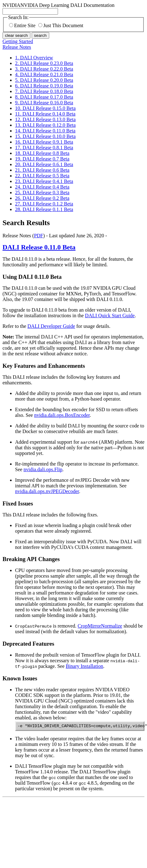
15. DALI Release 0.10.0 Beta (45, 136)
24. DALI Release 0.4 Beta (42, 187)
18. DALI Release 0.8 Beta (42, 153)
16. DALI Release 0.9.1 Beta (44, 142)
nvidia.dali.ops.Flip (43, 469)
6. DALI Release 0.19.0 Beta (44, 86)
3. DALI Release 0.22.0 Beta (44, 69)
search (40, 35)
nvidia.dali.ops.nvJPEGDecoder (47, 491)
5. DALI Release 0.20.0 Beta (44, 80)
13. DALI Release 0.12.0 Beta (45, 125)
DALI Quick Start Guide (110, 316)
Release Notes (17, 47)
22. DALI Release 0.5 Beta (42, 176)
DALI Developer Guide (51, 326)
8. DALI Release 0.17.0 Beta (44, 97)
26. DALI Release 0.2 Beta (42, 198)
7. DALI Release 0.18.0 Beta (44, 91)
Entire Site (22, 25)
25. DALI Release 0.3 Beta (42, 192)
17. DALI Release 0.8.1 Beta (44, 148)
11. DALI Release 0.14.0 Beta (45, 114)
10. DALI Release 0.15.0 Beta (45, 108)
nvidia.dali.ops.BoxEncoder (62, 415)
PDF (38, 236)
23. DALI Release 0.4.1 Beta (44, 181)
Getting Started (18, 41)
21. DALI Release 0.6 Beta (42, 170)
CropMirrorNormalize (100, 626)
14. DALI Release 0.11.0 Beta (45, 131)
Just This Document (61, 25)
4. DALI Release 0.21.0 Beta (44, 74)
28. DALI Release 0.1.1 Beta (44, 209)
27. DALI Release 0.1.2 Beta (44, 204)
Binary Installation (85, 666)
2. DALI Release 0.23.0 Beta (44, 63)
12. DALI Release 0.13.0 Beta (45, 119)
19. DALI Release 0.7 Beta (42, 159)
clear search (16, 35)
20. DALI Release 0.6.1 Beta (44, 164)
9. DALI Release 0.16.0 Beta (44, 103)
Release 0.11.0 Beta (39, 247)
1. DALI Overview (34, 58)
